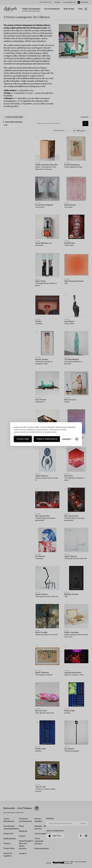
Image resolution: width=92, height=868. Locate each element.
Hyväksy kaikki (23, 439)
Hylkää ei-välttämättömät (47, 439)
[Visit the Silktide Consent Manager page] (77, 439)
